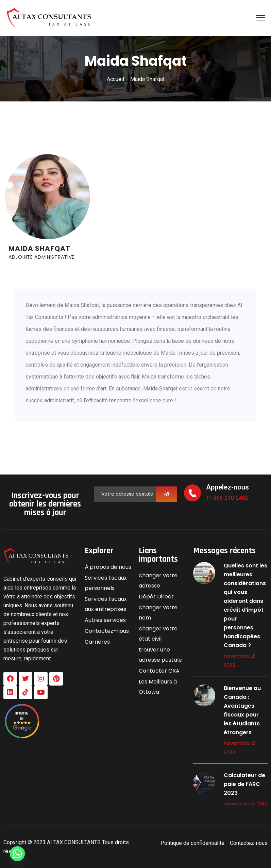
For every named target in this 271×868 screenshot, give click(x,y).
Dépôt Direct (156, 597)
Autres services (105, 620)
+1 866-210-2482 (227, 498)
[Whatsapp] (17, 854)
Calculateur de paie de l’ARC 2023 (244, 784)
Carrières (97, 642)
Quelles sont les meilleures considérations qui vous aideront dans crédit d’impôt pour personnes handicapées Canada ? (245, 605)
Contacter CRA (159, 671)
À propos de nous (108, 567)
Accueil (115, 79)
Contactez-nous (107, 631)
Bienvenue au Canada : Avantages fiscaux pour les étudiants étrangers (242, 710)
